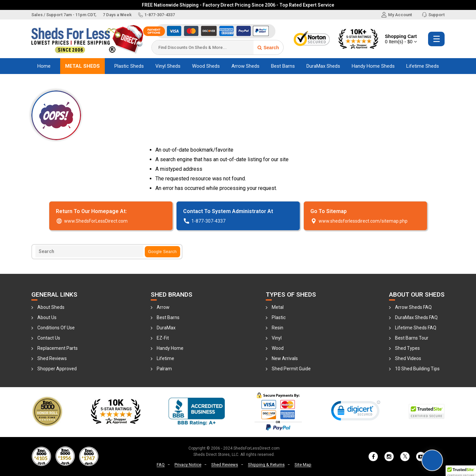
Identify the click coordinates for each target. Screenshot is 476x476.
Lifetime (165, 358)
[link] (356, 412)
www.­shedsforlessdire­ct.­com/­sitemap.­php (359, 221)
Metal (278, 307)
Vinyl (277, 338)
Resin (278, 328)
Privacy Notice (188, 465)
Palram (164, 369)
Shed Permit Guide (291, 369)
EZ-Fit (163, 338)
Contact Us (49, 338)
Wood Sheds (206, 66)
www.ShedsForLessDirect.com (92, 221)
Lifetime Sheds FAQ (416, 328)
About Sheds (51, 307)
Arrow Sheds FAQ (413, 307)
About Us (47, 317)
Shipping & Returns (266, 465)
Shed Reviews (52, 358)
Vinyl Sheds (168, 66)
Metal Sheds (82, 66)
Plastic (279, 317)
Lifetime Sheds (423, 66)
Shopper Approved (57, 369)
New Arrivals (285, 358)
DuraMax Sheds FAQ (416, 317)
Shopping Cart (401, 39)
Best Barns (283, 66)
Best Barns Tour (412, 338)
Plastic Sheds (129, 66)
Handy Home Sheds (373, 66)
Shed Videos (408, 358)
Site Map (303, 465)
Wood (278, 348)
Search (268, 48)
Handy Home (170, 348)
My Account (397, 15)
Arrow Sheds (245, 66)
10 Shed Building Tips (417, 369)
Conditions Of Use (56, 328)
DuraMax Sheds (323, 66)
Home (44, 66)
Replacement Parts (58, 348)
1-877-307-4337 (157, 15)
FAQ (161, 465)
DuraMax (166, 328)
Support (433, 15)
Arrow (163, 307)
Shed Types (407, 348)
